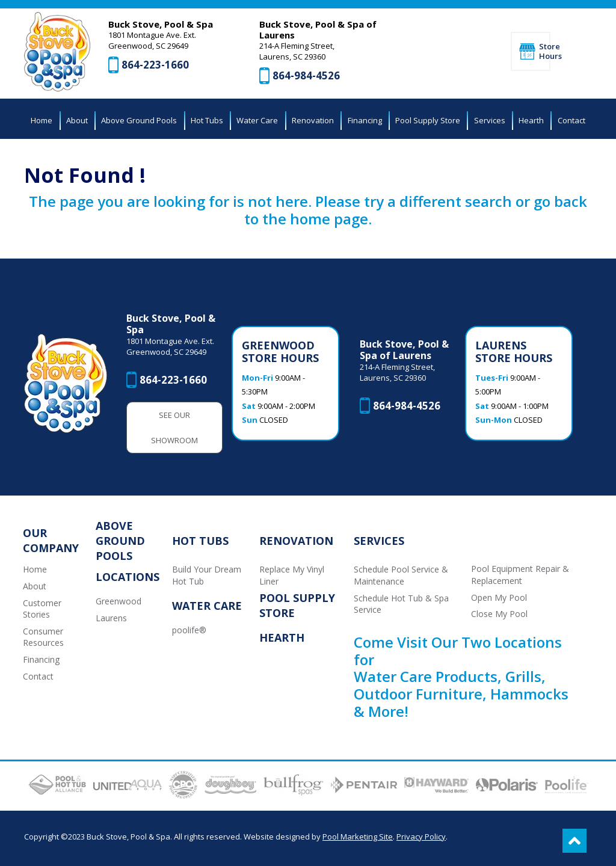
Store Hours (545, 51)
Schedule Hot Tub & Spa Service (401, 604)
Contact (38, 676)
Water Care (207, 606)
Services (379, 541)
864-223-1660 (155, 65)
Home (35, 569)
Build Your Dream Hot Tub (207, 575)
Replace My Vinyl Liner (292, 575)
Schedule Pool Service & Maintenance (401, 575)
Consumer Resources (43, 637)
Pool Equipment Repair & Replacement (520, 575)
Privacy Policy (421, 837)
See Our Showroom (174, 428)
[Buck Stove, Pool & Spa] (57, 52)
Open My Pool (499, 597)
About (35, 586)
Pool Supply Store (297, 605)
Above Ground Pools (120, 541)
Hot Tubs (200, 541)
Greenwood (119, 601)
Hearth (282, 637)
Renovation (296, 541)
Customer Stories (42, 609)
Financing (41, 659)
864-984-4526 (306, 75)
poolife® (189, 630)
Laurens (111, 618)
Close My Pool (499, 614)
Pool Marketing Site (358, 837)
